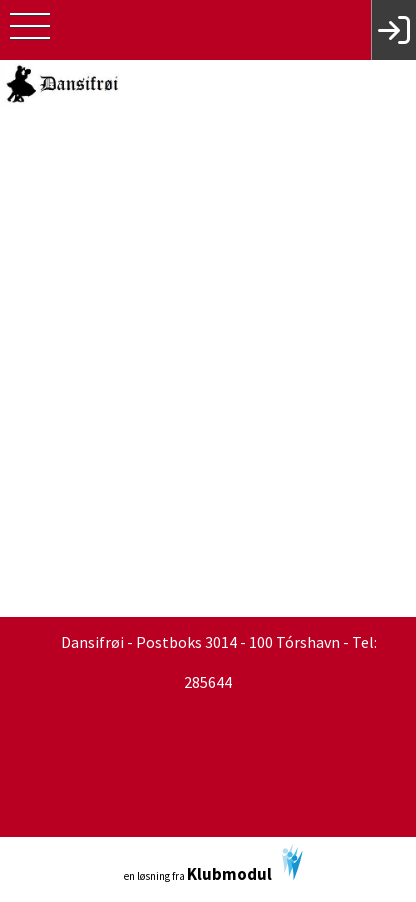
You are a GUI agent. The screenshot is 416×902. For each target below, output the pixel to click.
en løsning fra (213, 864)
